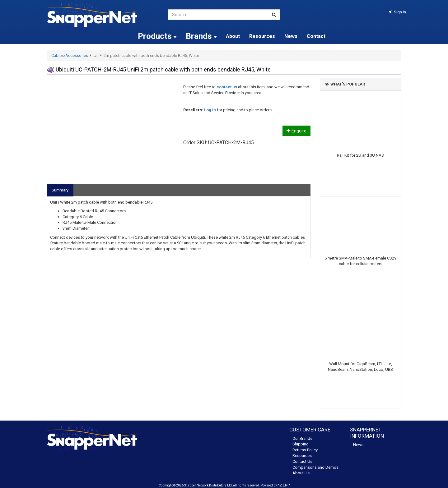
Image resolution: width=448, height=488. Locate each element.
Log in (210, 110)
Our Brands (302, 438)
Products (157, 36)
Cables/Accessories (70, 55)
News (291, 36)
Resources (262, 36)
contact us (227, 87)
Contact (316, 36)
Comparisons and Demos (315, 467)
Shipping (301, 444)
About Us (301, 473)
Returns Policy (305, 450)
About (233, 36)
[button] (397, 12)
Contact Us (302, 461)
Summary (60, 190)
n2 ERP (284, 485)
